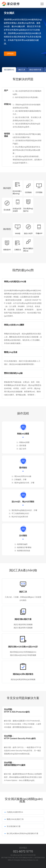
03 (23, 495)
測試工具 (22, 70)
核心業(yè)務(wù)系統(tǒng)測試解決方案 (22, 833)
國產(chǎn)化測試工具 (15, 819)
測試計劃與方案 (35, 70)
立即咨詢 (10, 54)
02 (23, 461)
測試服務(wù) (9, 70)
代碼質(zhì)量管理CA (15, 812)
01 (23, 427)
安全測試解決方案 (14, 826)
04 (23, 529)
